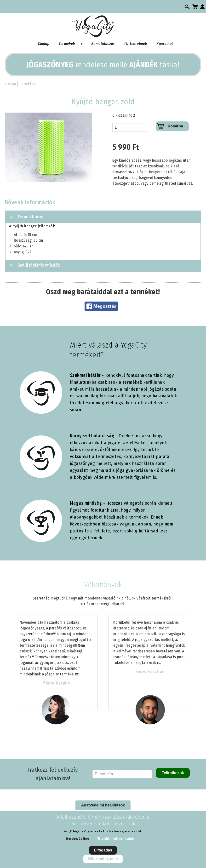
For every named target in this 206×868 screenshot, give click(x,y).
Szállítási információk (34, 267)
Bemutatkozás (103, 44)
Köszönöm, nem (103, 859)
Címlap (43, 44)
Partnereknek (136, 44)
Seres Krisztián (150, 672)
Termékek (69, 45)
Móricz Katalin (56, 683)
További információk (116, 839)
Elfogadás (103, 850)
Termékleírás (26, 219)
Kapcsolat (165, 44)
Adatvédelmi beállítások (103, 805)
